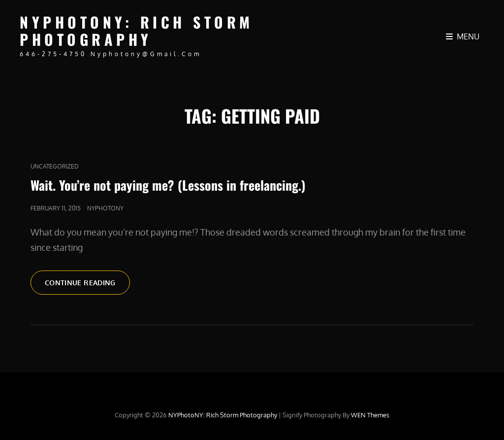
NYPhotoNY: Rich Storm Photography (137, 31)
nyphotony (105, 208)
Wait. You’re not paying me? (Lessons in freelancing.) (168, 185)
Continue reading (87, 286)
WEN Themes (370, 415)
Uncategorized (55, 166)
